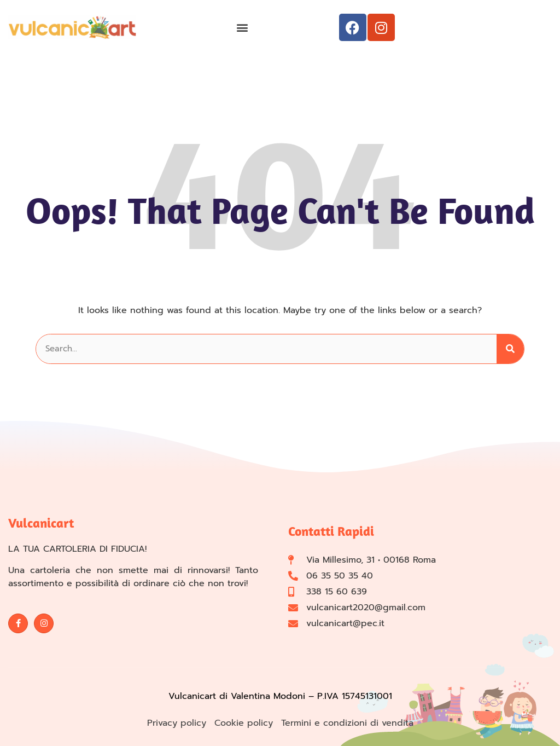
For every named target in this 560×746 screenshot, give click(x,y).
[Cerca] (510, 349)
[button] (242, 28)
